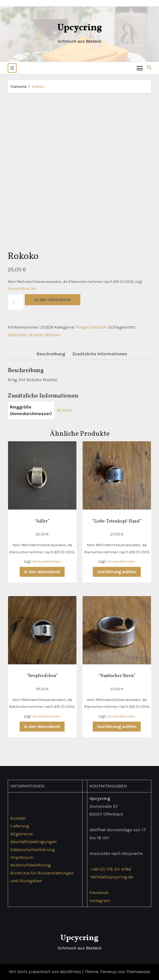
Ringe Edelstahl (92, 327)
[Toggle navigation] (140, 68)
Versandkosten (22, 289)
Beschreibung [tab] (51, 354)
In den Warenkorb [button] (42, 572)
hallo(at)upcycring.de (112, 877)
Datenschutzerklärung (33, 849)
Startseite (18, 87)
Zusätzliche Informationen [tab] (100, 354)
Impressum (22, 857)
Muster (36, 335)
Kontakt (18, 818)
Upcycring (80, 28)
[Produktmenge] (16, 302)
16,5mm (64, 410)
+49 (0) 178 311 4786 (111, 869)
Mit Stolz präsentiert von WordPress (46, 972)
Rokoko (38, 87)
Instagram (100, 900)
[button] (12, 68)
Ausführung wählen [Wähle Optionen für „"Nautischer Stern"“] (117, 726)
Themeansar (138, 972)
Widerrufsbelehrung (31, 865)
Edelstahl (17, 335)
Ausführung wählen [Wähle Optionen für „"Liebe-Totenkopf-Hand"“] (117, 572)
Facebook (99, 893)
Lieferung (20, 826)
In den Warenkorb (53, 300)
